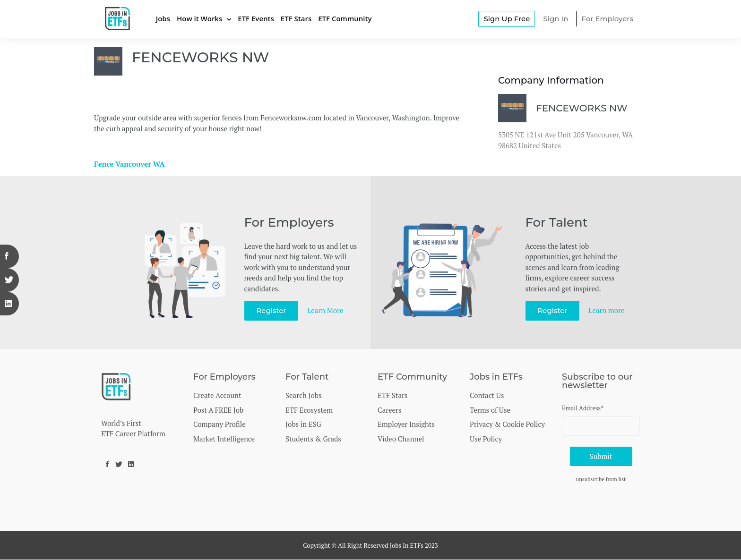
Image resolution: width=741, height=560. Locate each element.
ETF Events (256, 18)
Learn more (607, 310)
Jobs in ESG (303, 424)
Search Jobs (303, 395)
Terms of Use (490, 410)
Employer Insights (406, 424)
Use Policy (486, 439)
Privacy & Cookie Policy (507, 424)
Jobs (163, 18)
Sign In (556, 19)
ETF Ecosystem (309, 410)
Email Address (583, 408)
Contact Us (487, 395)
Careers (389, 410)
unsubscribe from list (601, 479)
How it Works (199, 18)
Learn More (326, 310)
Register (271, 310)
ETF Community (345, 18)
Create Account (217, 395)
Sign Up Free (507, 19)
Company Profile (220, 424)
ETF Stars (296, 18)
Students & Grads (313, 439)
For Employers (607, 19)
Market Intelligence (224, 439)
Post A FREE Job (218, 410)
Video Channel (401, 439)
